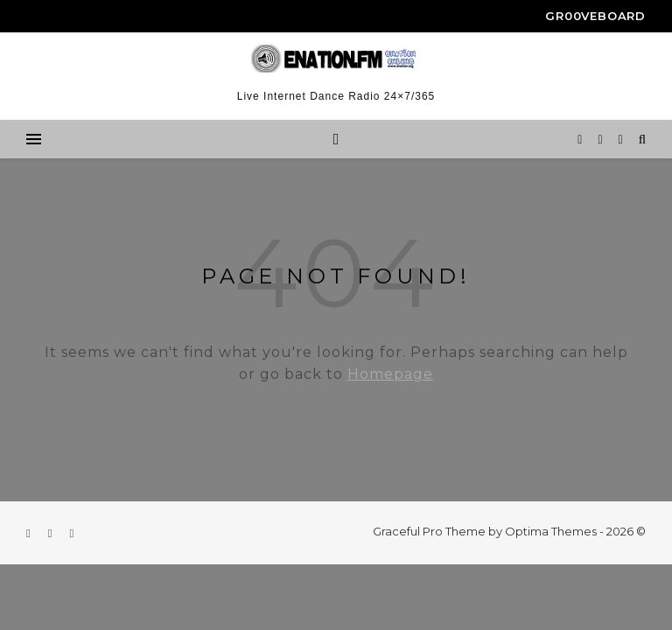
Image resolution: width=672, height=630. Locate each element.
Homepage (390, 374)
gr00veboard (595, 16)
